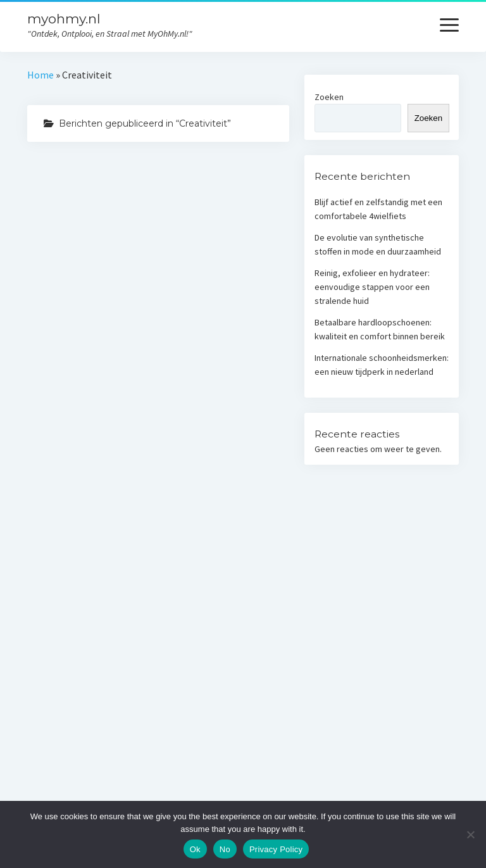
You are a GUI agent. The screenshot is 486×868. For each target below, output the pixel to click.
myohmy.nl (64, 19)
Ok (195, 849)
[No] (470, 834)
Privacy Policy (276, 849)
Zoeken (329, 97)
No (225, 849)
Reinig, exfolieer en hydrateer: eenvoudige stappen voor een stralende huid (372, 287)
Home (40, 75)
